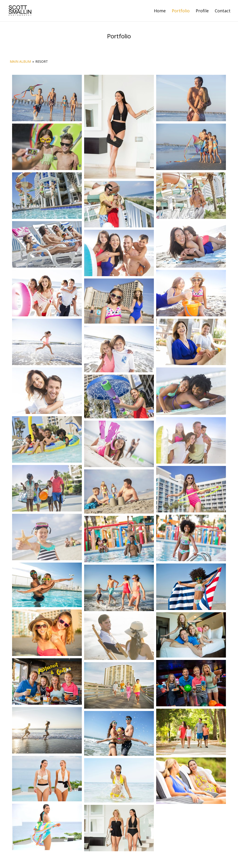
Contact (223, 11)
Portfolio (181, 11)
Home (160, 11)
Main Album (20, 61)
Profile (202, 11)
